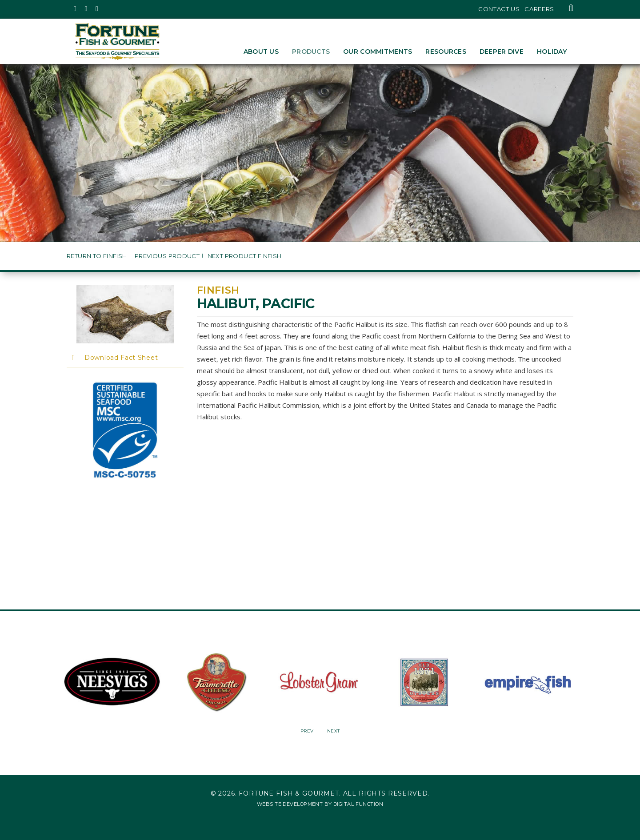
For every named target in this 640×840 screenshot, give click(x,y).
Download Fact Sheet (121, 358)
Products (311, 52)
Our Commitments (378, 52)
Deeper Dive (502, 52)
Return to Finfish (97, 256)
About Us (261, 52)
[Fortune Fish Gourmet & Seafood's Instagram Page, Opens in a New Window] (86, 9)
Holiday (552, 52)
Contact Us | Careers (516, 9)
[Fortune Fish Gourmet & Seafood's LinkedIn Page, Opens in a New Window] (97, 9)
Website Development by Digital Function (320, 804)
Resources (446, 52)
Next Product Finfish (245, 256)
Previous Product (167, 256)
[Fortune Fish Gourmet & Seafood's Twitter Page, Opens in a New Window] (75, 9)
